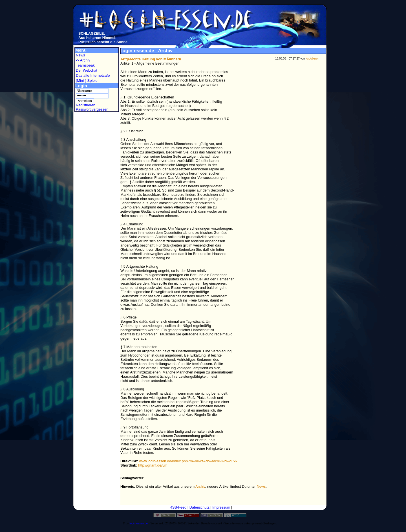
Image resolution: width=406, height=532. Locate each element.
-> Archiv (83, 60)
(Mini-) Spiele (87, 81)
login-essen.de (139, 523)
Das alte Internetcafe (93, 75)
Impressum (221, 507)
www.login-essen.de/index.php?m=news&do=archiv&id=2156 (188, 461)
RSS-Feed (178, 507)
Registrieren (86, 105)
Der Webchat (87, 70)
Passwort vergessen (92, 109)
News (80, 55)
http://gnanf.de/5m (153, 465)
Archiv (200, 486)
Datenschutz (199, 507)
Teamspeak (85, 65)
